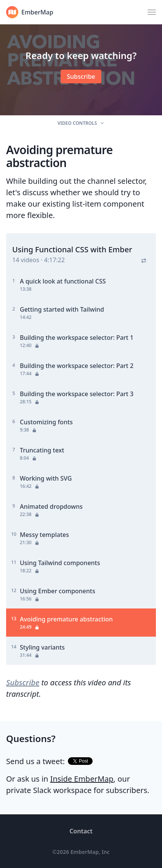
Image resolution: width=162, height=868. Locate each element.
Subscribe (23, 682)
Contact (81, 831)
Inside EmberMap (82, 779)
